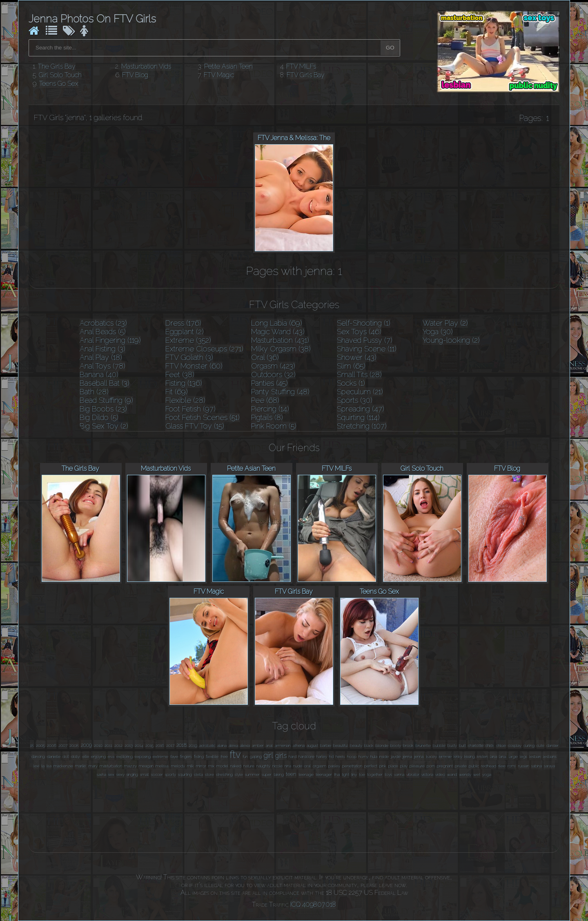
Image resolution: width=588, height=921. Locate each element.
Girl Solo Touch (60, 75)
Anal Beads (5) (103, 332)
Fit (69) (177, 392)
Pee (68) (265, 400)
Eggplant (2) (185, 332)
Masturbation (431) (280, 340)
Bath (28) (94, 392)
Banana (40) (99, 374)
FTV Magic (219, 75)
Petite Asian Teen (228, 66)
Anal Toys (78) (102, 366)
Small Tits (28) (359, 374)
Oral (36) (265, 357)
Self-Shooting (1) (364, 323)
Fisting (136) (184, 383)
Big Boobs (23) (103, 409)
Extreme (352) (188, 340)
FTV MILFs (301, 66)
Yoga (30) (438, 332)
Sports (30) (355, 400)
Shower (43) (357, 357)
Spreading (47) (361, 409)
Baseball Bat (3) (105, 383)
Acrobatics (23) (103, 323)
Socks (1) (351, 383)
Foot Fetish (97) (190, 409)
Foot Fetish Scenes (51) (203, 417)
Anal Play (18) (101, 357)
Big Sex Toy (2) (104, 426)
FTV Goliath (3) (189, 357)
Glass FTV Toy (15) (195, 426)
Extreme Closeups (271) (204, 349)
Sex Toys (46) (359, 332)
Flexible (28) (185, 400)
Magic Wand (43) (278, 332)
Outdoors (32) (273, 374)
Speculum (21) (360, 392)
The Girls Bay (57, 66)
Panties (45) (269, 383)
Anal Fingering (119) (110, 340)
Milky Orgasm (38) (281, 349)
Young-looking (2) (451, 340)
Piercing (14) (270, 409)
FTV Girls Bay (306, 75)
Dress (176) (183, 323)
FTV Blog (135, 75)
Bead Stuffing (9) (106, 400)
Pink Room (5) (274, 426)
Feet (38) (180, 374)
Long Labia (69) (277, 323)
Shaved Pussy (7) (365, 340)
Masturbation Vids (146, 66)
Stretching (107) (362, 426)
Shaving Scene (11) (367, 349)
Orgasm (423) (273, 366)
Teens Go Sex (59, 84)
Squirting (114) (358, 417)
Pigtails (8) (267, 417)
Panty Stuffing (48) (280, 392)
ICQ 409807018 (313, 904)
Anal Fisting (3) (102, 349)
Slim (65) (351, 366)
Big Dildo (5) (99, 417)
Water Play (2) (445, 323)
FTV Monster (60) (194, 366)
